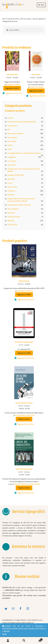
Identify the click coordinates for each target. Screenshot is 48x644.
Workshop (11, 221)
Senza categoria (13, 209)
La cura (10, 183)
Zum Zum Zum (12, 225)
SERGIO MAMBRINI (37, 87)
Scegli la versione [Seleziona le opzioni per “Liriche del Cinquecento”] (24, 488)
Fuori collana (12, 141)
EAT (9, 130)
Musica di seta (12, 187)
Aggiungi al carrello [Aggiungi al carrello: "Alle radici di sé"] (12, 88)
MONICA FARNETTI (21, 484)
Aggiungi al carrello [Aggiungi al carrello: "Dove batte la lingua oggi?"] (24, 353)
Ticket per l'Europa (14, 217)
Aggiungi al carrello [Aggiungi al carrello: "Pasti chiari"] (36, 91)
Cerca (24, 641)
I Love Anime (12, 161)
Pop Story (11, 195)
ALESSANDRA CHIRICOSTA (25, 415)
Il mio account (8, 641)
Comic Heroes (12, 126)
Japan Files (11, 179)
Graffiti (10, 145)
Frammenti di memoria (15, 134)
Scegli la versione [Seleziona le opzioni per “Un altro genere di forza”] (24, 419)
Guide (9, 149)
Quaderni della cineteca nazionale (19, 205)
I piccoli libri (11, 165)
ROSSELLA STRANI (13, 85)
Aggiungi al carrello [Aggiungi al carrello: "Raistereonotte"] (24, 295)
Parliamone (11, 191)
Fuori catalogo (12, 137)
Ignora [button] (4, 634)
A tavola (10, 118)
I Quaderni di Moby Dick (16, 175)
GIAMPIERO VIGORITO (25, 291)
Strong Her (11, 213)
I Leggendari (12, 157)
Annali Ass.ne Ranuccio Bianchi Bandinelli (22, 122)
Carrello (37, 639)
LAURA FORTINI (34, 484)
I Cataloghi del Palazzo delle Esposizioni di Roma (24, 153)
